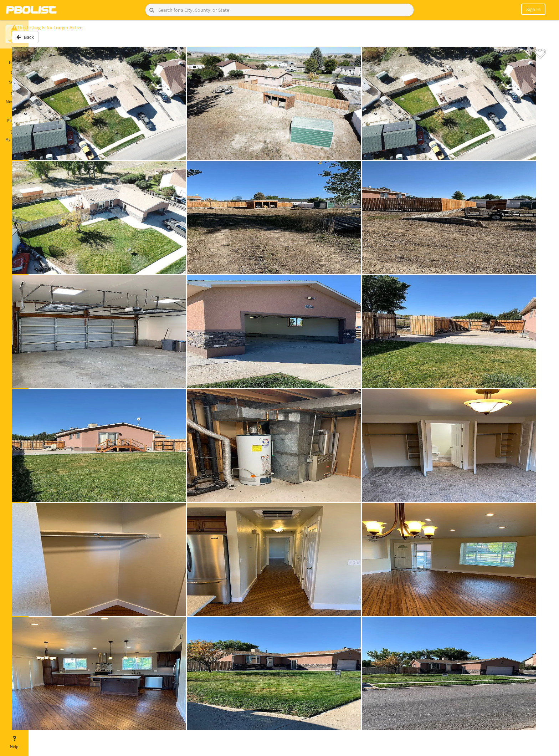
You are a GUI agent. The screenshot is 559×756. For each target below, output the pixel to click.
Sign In (533, 9)
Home (14, 58)
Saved (14, 78)
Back (47, 40)
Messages (14, 97)
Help (14, 742)
